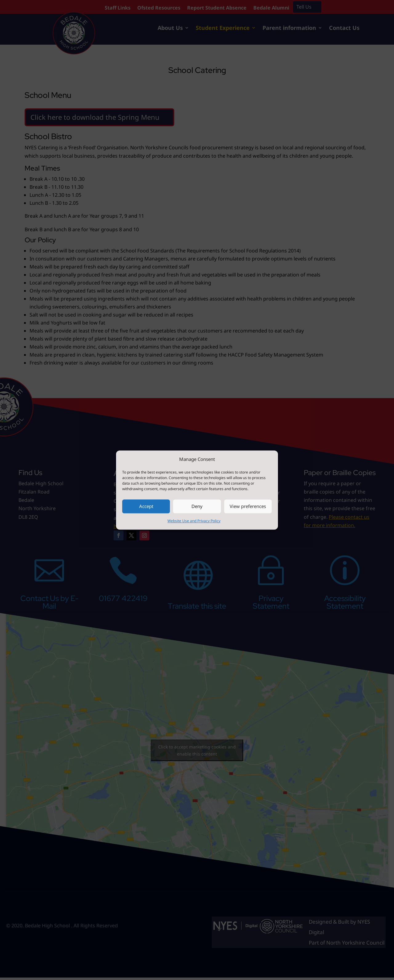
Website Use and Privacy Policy (194, 521)
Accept (146, 506)
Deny (197, 506)
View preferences (248, 506)
